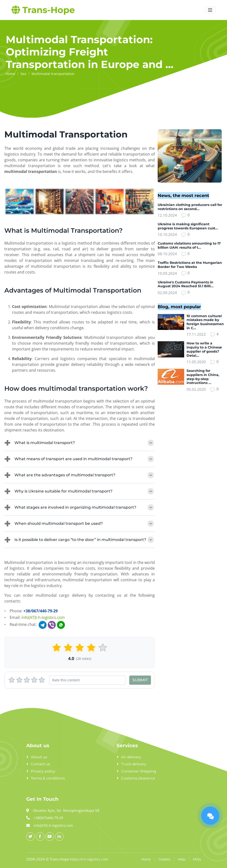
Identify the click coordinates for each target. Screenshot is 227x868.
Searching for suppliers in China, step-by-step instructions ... (203, 377)
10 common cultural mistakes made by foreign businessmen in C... (205, 322)
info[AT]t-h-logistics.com (43, 617)
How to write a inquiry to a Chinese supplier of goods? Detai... (204, 349)
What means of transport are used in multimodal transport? (80, 459)
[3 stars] (27, 680)
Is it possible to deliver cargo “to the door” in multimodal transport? (80, 540)
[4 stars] (34, 680)
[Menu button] (210, 10)
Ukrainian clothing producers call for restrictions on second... (190, 207)
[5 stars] (42, 680)
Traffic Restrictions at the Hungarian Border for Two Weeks (190, 265)
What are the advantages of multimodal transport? (80, 475)
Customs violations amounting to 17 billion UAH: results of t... (189, 245)
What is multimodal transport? (80, 443)
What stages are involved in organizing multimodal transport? (80, 507)
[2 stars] (19, 680)
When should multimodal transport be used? (80, 524)
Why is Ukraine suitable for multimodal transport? (80, 491)
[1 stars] (12, 680)
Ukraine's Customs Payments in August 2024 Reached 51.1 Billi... (186, 284)
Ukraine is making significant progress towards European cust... (188, 226)
